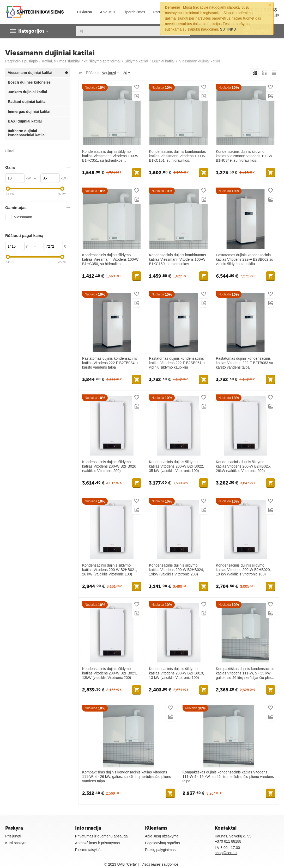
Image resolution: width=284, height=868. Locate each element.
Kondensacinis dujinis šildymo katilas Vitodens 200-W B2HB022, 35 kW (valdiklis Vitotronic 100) (176, 466)
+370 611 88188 (228, 841)
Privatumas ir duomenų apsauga (101, 836)
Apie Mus (108, 12)
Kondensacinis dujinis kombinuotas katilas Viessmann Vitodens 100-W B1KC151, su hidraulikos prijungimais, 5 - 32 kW (177, 156)
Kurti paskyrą (16, 843)
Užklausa (84, 12)
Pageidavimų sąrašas (162, 843)
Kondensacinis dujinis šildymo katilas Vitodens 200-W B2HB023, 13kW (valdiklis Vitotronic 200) (110, 673)
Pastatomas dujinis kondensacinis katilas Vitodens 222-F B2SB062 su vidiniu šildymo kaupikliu (245, 259)
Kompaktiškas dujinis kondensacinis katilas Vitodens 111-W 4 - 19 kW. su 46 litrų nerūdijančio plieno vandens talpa (228, 777)
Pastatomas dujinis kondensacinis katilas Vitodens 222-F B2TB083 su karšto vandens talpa (244, 363)
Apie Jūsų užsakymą (162, 836)
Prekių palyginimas (160, 850)
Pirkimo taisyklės (89, 850)
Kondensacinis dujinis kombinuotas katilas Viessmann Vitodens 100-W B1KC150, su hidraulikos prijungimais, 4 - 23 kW (177, 259)
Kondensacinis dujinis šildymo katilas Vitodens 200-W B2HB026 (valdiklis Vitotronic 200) (109, 466)
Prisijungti (13, 836)
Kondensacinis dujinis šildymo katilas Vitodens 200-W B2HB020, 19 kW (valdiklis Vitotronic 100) (243, 570)
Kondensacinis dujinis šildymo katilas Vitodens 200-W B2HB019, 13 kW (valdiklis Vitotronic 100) (176, 673)
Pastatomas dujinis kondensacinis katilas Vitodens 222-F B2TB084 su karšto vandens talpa (111, 363)
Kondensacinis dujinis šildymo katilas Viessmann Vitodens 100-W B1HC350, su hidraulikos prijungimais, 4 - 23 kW (110, 259)
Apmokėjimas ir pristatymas (97, 843)
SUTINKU (228, 29)
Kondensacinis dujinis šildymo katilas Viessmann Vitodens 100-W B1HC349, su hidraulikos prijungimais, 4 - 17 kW (244, 156)
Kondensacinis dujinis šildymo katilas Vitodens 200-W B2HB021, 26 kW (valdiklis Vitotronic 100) (110, 570)
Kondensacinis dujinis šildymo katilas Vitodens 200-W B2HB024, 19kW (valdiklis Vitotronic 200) (176, 570)
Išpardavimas (134, 12)
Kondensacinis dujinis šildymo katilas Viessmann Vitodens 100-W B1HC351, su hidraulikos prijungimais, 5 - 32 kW (110, 156)
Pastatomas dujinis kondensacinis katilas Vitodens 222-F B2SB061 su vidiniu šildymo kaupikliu (178, 363)
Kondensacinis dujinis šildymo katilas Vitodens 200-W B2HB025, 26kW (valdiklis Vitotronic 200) (243, 466)
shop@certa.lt (226, 853)
